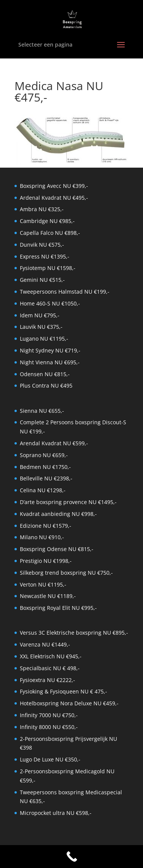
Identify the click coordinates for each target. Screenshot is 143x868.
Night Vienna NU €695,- (50, 362)
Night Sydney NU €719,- (50, 350)
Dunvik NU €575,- (42, 245)
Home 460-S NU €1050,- (50, 303)
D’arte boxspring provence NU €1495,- (68, 502)
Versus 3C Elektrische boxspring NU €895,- (74, 633)
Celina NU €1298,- (43, 490)
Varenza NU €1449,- (45, 644)
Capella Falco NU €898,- (50, 233)
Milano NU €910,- (42, 537)
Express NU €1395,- (45, 256)
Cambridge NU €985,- (47, 221)
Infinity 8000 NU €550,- (49, 727)
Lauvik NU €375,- (41, 327)
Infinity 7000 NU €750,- (49, 715)
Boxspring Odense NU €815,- (57, 549)
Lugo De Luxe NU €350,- (50, 759)
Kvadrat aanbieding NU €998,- (58, 514)
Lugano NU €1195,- (44, 339)
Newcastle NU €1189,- (48, 596)
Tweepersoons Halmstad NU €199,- (65, 292)
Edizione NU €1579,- (46, 526)
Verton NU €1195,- (43, 584)
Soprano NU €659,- (44, 455)
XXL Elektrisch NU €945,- (51, 656)
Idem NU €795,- (40, 315)
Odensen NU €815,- (45, 374)
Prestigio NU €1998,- (46, 561)
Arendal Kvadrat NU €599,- (54, 443)
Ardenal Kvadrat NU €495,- (54, 198)
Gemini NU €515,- (42, 280)
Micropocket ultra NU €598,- (56, 813)
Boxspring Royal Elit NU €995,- (58, 608)
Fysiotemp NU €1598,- (48, 268)
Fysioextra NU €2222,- (47, 680)
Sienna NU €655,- (42, 411)
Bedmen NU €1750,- (45, 467)
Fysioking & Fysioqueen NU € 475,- (63, 691)
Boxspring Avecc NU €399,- (54, 186)
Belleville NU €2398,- (46, 478)
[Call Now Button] (71, 857)
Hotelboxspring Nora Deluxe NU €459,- (69, 703)
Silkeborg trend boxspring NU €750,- (66, 573)
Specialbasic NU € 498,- (50, 668)
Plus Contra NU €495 (46, 386)
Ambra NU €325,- (42, 209)
